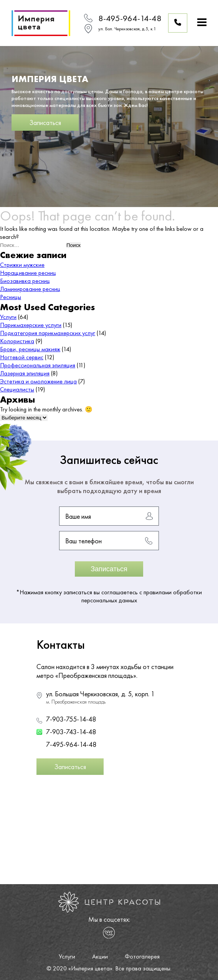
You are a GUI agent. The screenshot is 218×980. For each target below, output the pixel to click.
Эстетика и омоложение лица (38, 381)
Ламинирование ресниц (30, 289)
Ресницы (11, 297)
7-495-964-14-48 (71, 744)
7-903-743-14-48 (71, 732)
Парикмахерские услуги (31, 325)
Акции (100, 956)
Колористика (17, 341)
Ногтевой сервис (22, 357)
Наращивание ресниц (28, 273)
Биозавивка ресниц (25, 281)
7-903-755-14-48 (71, 719)
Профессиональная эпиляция (38, 365)
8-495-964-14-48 (130, 18)
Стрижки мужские (22, 265)
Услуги (8, 317)
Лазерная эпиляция (25, 373)
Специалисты (17, 389)
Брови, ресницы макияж (30, 349)
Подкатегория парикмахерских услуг (48, 333)
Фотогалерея (142, 956)
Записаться (45, 122)
